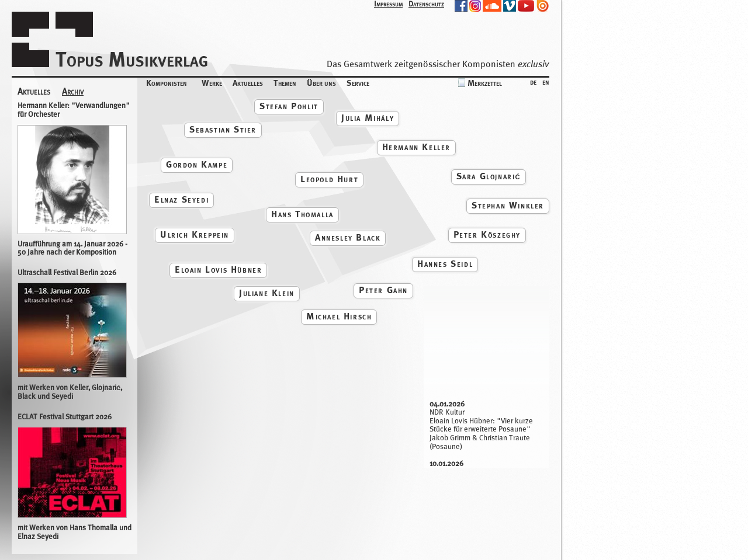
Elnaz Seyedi (181, 199)
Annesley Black (348, 237)
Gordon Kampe (197, 164)
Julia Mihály (368, 118)
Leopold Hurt (329, 179)
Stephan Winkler (508, 205)
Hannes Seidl (445, 264)
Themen (285, 83)
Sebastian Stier (223, 129)
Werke (212, 83)
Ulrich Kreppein (195, 234)
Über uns (321, 83)
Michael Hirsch (339, 316)
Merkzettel (485, 83)
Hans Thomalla (302, 214)
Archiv (73, 92)
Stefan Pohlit (289, 106)
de (533, 81)
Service (358, 83)
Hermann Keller (416, 147)
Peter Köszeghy (487, 234)
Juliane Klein (267, 293)
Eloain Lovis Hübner (218, 269)
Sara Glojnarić (489, 176)
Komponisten (167, 83)
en (546, 81)
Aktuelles (248, 83)
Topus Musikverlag (132, 59)
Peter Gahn (383, 290)
